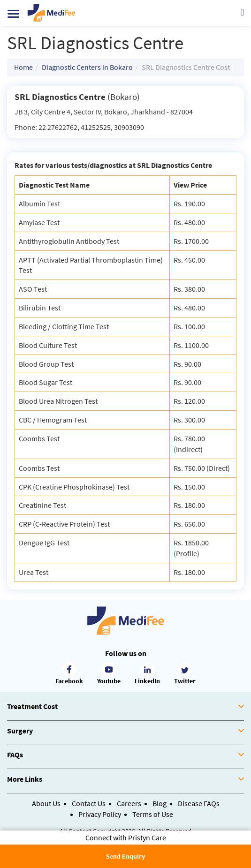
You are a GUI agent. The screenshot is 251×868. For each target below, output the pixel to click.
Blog (160, 803)
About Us (46, 803)
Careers (129, 803)
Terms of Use (153, 814)
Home (23, 67)
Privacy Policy (100, 814)
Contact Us (89, 803)
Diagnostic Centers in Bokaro (87, 67)
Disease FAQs (199, 803)
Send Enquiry (125, 856)
